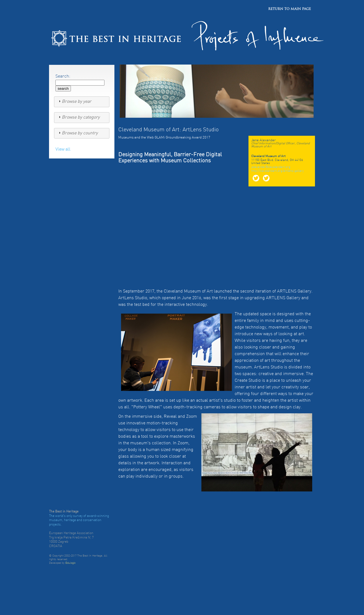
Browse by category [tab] (79, 117)
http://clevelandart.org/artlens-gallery (278, 171)
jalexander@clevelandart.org (271, 167)
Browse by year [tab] (74, 101)
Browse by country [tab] (78, 133)
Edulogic (71, 563)
